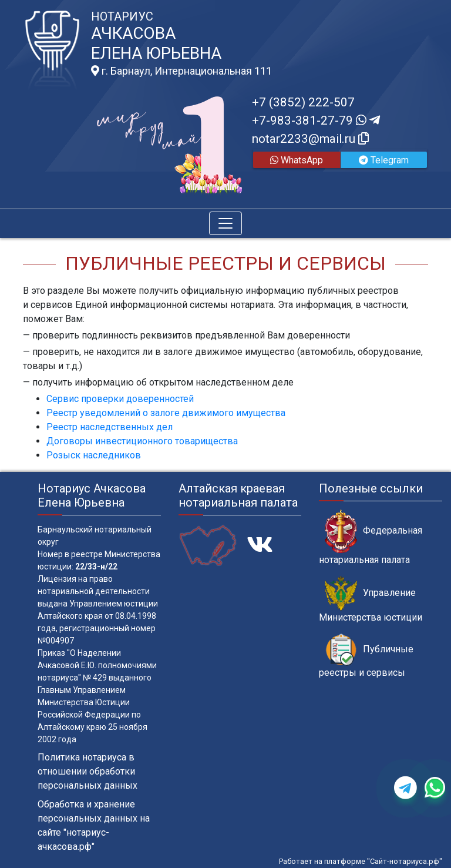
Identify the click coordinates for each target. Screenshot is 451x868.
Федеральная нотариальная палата (371, 537)
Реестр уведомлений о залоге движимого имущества (166, 413)
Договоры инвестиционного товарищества (142, 441)
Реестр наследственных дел (110, 427)
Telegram (384, 160)
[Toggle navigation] (225, 223)
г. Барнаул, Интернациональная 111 (181, 71)
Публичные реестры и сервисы (366, 656)
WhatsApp (297, 160)
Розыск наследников (94, 455)
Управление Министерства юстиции (371, 599)
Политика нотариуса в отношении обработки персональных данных (87, 771)
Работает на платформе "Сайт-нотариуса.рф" (361, 861)
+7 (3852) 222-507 (303, 102)
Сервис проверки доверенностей (120, 399)
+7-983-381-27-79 (316, 120)
